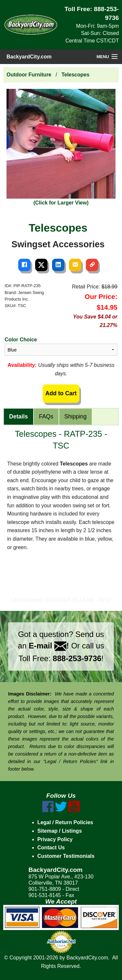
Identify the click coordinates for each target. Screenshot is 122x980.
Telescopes (75, 75)
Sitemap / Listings (60, 831)
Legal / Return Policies (65, 822)
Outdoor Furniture (29, 75)
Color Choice (21, 340)
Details (19, 416)
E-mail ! (49, 646)
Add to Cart (61, 393)
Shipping (75, 416)
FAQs (46, 416)
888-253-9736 (77, 658)
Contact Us (51, 848)
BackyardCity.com (29, 57)
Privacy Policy (55, 839)
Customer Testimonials (66, 856)
